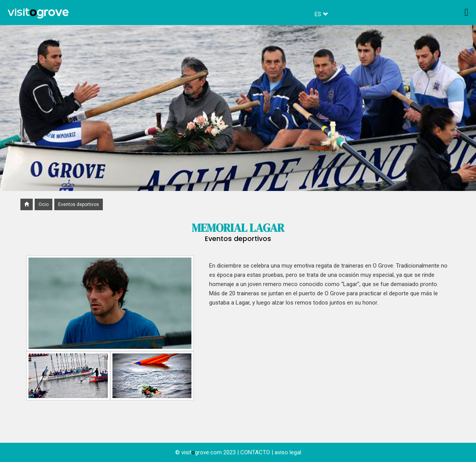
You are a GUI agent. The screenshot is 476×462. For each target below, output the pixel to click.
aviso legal (288, 452)
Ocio (44, 204)
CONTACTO (255, 452)
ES (321, 14)
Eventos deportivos (79, 204)
